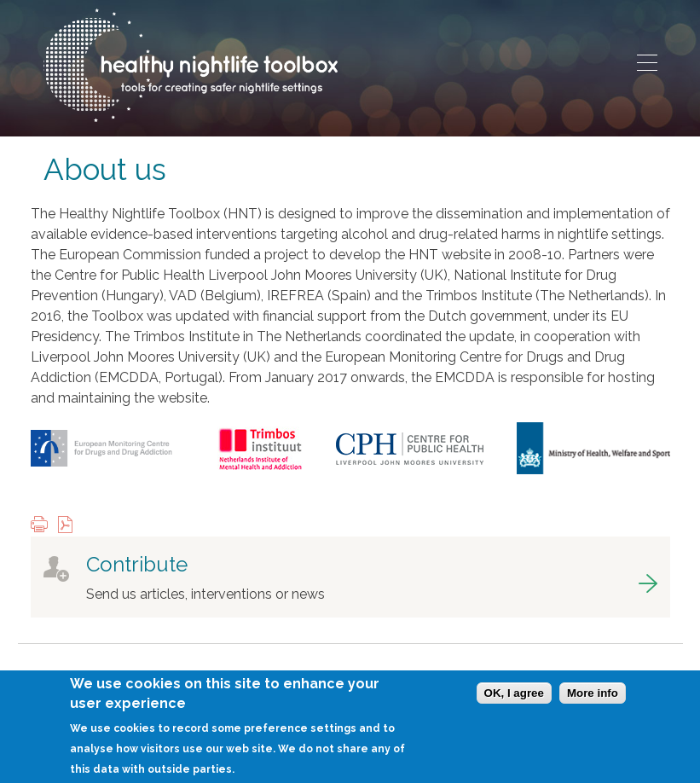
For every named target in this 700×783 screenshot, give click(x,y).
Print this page (43, 526)
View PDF (69, 526)
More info (593, 702)
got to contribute (350, 577)
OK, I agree (514, 702)
